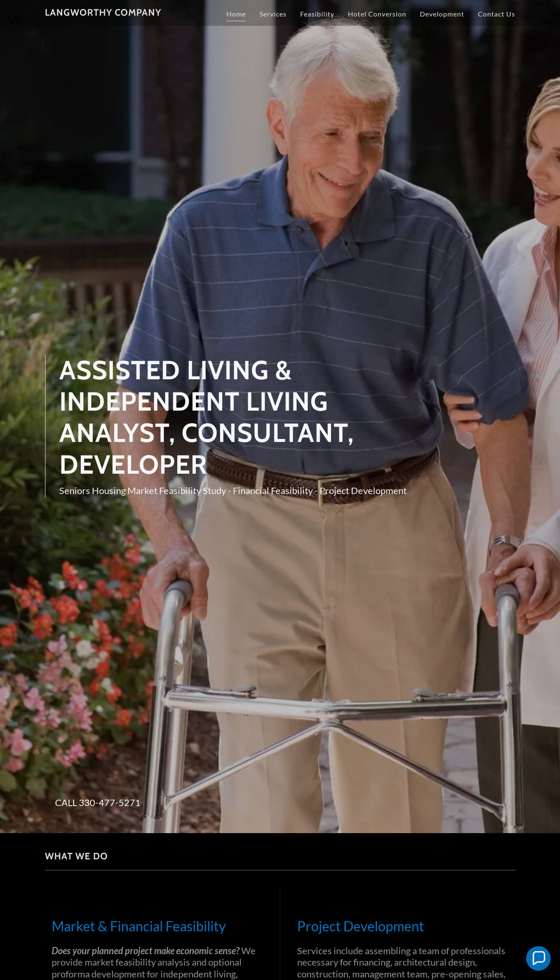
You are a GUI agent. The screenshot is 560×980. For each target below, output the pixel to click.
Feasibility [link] (317, 14)
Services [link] (273, 14)
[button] (538, 958)
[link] (103, 13)
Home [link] (236, 14)
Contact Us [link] (497, 14)
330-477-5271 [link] (110, 802)
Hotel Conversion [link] (377, 14)
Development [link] (442, 14)
